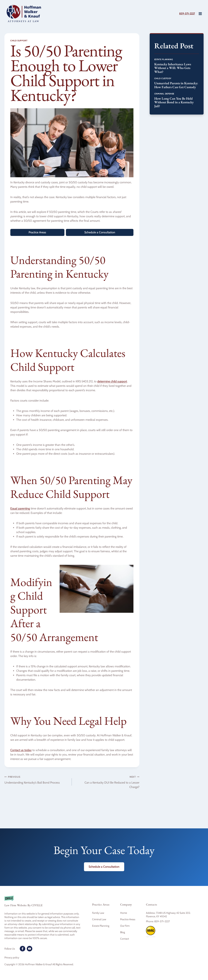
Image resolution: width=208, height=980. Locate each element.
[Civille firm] (43, 903)
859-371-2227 (185, 13)
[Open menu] (200, 14)
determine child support (112, 381)
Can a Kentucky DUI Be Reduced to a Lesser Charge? (107, 782)
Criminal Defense (164, 94)
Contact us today (21, 750)
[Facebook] (23, 949)
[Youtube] (30, 949)
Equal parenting (20, 508)
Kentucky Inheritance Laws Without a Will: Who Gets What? (173, 68)
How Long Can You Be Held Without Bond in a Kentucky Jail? (174, 102)
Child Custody (163, 78)
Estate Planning (164, 59)
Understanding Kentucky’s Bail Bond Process (37, 779)
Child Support (19, 41)
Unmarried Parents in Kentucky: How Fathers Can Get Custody (176, 85)
